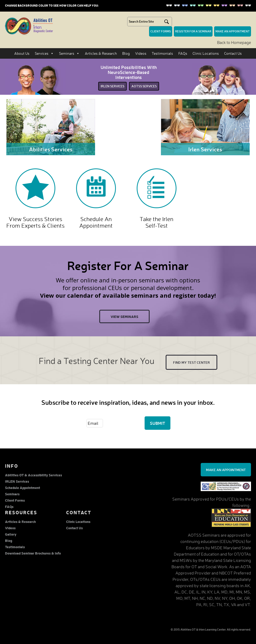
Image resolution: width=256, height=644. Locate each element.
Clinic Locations (206, 53)
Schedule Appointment (23, 488)
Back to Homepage (234, 42)
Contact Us (233, 53)
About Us (22, 53)
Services (44, 53)
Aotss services (144, 86)
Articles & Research (101, 53)
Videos (141, 53)
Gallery (11, 534)
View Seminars (124, 316)
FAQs (183, 53)
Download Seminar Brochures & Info (33, 553)
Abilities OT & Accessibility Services (33, 475)
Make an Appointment (226, 470)
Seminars (69, 53)
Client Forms (15, 500)
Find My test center (191, 362)
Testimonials (162, 53)
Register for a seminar (193, 31)
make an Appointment (233, 31)
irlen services (112, 86)
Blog (126, 53)
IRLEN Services (17, 481)
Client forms (161, 31)
